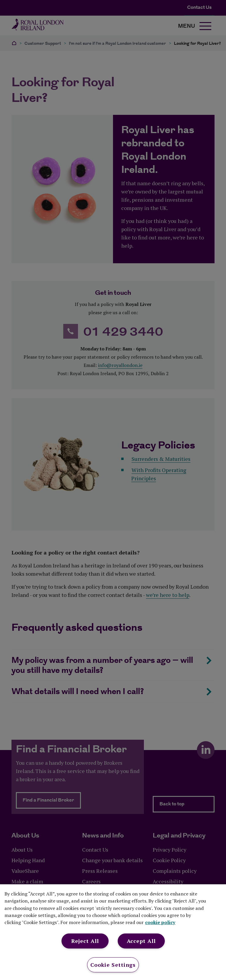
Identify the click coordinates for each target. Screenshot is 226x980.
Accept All (141, 941)
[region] (113, 932)
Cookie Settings (113, 965)
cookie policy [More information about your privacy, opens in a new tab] (160, 922)
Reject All (85, 941)
